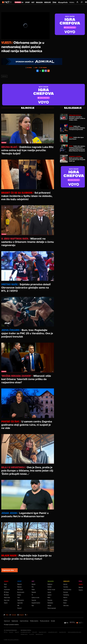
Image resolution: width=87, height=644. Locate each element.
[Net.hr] (80, 623)
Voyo (33, 605)
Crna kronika (7, 589)
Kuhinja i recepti (51, 589)
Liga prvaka (20, 603)
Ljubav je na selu (35, 597)
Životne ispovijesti (52, 608)
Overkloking (66, 595)
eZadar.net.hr (24, 634)
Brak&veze (50, 584)
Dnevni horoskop (67, 589)
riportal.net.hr (63, 632)
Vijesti (5, 584)
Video (81, 584)
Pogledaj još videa (9, 570)
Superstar (34, 600)
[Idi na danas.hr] (19, 2)
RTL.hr (6, 632)
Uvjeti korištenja (24, 621)
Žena (54, 2)
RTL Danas (44, 68)
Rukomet (19, 587)
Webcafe (48, 2)
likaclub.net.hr (39, 634)
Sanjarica (81, 590)
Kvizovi (65, 603)
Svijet (5, 587)
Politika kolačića (34, 621)
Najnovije (81, 587)
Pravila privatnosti (45, 621)
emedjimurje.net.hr (26, 632)
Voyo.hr (17, 632)
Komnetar (66, 592)
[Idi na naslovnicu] (8, 4)
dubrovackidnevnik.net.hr (75, 632)
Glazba (33, 589)
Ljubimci (50, 595)
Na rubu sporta (21, 592)
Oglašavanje (15, 621)
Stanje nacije (7, 597)
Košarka (19, 595)
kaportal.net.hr (43, 632)
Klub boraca (20, 589)
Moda (49, 597)
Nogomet (20, 584)
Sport (27, 2)
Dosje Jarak (7, 600)
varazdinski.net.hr (53, 632)
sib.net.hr (35, 632)
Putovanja (50, 600)
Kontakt (53, 621)
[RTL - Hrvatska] (72, 623)
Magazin (39, 2)
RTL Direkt (6, 595)
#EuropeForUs (63, 2)
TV (32, 595)
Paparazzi (34, 592)
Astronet (65, 584)
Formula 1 (20, 608)
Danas (6, 581)
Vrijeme (6, 603)
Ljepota (49, 592)
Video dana (66, 605)
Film (33, 587)
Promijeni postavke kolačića (11, 625)
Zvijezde (34, 584)
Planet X (65, 597)
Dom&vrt (50, 587)
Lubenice (4, 76)
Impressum (7, 621)
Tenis (19, 597)
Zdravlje (49, 605)
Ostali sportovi (21, 600)
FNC (18, 605)
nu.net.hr (32, 634)
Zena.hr (11, 632)
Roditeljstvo (50, 603)
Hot (33, 2)
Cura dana (66, 587)
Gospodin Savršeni (36, 603)
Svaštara (65, 600)
